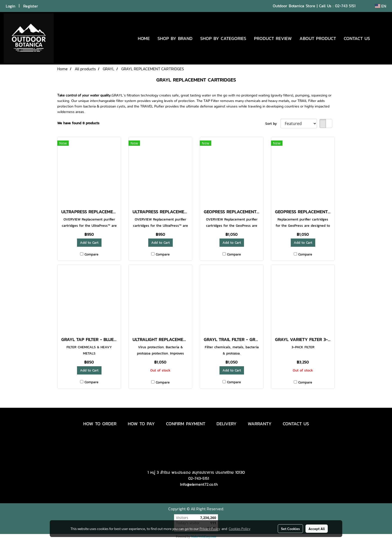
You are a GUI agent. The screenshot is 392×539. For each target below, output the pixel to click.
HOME (144, 38)
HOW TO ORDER (100, 424)
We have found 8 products (78, 123)
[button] (381, 38)
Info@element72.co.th (199, 484)
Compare (91, 254)
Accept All (317, 528)
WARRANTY (260, 424)
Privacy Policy (210, 528)
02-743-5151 (199, 478)
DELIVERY (226, 424)
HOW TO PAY (141, 424)
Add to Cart (89, 243)
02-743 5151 (345, 6)
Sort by (273, 124)
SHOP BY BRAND (175, 38)
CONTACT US (357, 38)
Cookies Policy (239, 528)
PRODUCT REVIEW (273, 38)
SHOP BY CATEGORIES (223, 38)
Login (10, 6)
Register (31, 6)
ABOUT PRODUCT (318, 38)
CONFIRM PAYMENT (186, 424)
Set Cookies (290, 528)
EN (381, 6)
